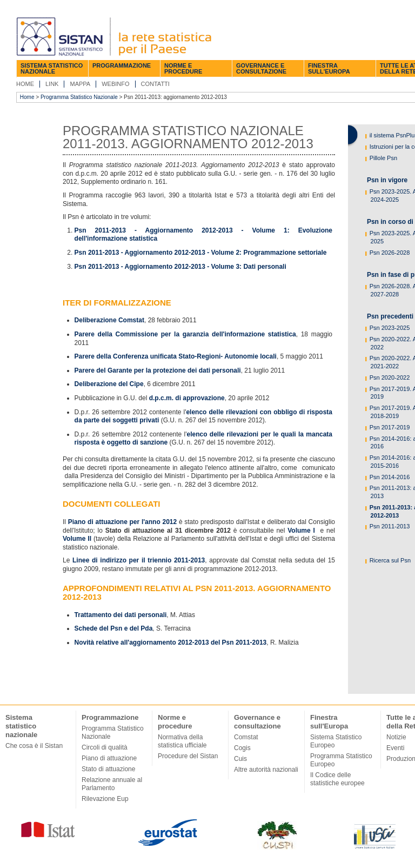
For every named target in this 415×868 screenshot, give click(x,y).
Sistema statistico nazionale (52, 68)
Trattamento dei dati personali (121, 615)
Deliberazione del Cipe (109, 384)
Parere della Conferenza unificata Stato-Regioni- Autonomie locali (176, 356)
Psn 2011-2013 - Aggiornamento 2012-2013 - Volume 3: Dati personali (180, 267)
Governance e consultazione (261, 68)
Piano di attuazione (109, 758)
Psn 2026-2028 (389, 253)
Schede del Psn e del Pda (114, 628)
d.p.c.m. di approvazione (187, 398)
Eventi (395, 748)
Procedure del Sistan (188, 756)
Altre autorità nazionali (266, 770)
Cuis (240, 759)
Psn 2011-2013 (389, 526)
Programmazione (122, 65)
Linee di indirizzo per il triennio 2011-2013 (139, 560)
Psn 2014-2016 (389, 477)
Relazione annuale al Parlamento (112, 784)
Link (52, 84)
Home (25, 84)
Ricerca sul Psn (389, 560)
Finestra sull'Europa (329, 68)
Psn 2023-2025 (389, 328)
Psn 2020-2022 (389, 377)
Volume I (301, 531)
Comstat (246, 737)
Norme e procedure (183, 68)
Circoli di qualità (105, 747)
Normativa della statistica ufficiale (182, 741)
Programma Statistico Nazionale (79, 97)
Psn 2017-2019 (389, 427)
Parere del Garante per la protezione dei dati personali (158, 370)
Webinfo (115, 84)
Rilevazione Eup (105, 799)
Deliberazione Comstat (109, 320)
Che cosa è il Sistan (34, 746)
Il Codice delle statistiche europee (337, 779)
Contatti (155, 84)
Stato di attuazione (108, 769)
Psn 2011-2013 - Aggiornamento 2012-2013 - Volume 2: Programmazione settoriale (201, 253)
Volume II (77, 539)
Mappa (80, 84)
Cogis (242, 748)
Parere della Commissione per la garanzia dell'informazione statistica (185, 334)
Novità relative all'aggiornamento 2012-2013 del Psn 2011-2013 (171, 642)
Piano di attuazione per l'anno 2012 (122, 522)
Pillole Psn (383, 158)
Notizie (396, 737)
